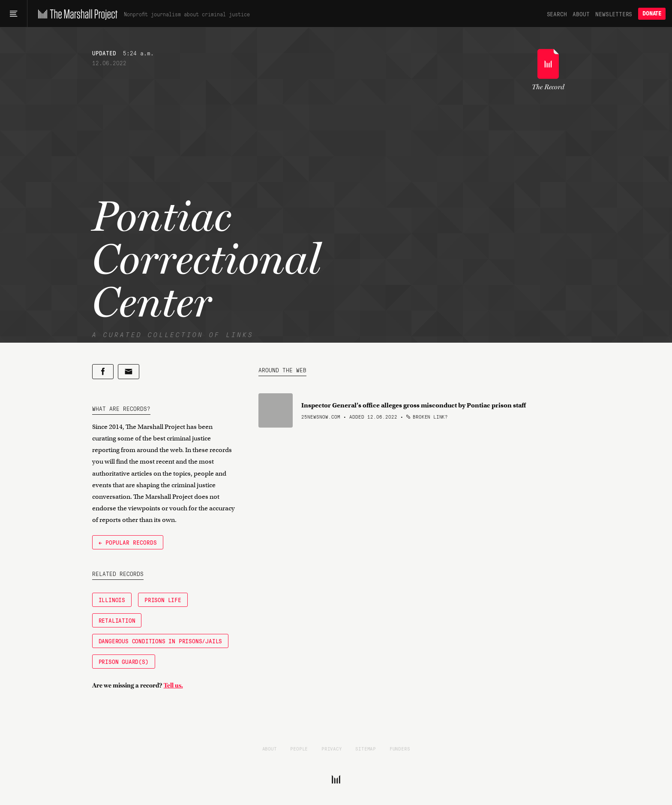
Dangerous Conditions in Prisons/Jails (160, 641)
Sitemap (366, 748)
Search (557, 14)
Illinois (112, 600)
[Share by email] (129, 372)
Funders (400, 748)
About (581, 14)
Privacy (332, 748)
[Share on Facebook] (103, 372)
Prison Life (163, 600)
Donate (652, 14)
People (299, 748)
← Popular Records (128, 542)
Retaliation (117, 620)
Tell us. (173, 685)
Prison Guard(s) (124, 661)
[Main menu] (13, 14)
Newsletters (614, 14)
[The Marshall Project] (76, 14)
